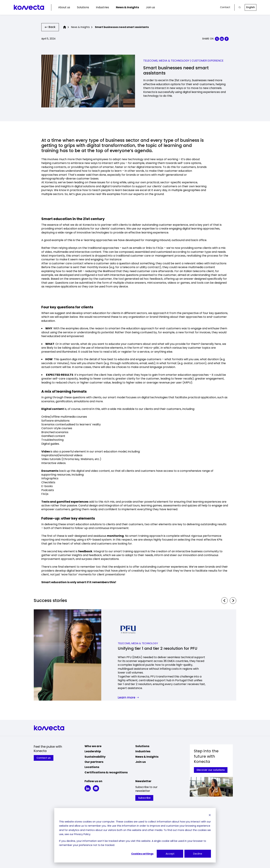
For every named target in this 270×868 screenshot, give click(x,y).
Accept (170, 854)
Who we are (93, 747)
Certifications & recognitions (106, 773)
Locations (92, 768)
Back (50, 27)
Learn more (128, 698)
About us (64, 7)
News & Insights (127, 7)
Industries (102, 7)
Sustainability (95, 757)
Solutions (83, 7)
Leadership (93, 752)
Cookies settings (142, 854)
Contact (225, 7)
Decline (198, 854)
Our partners (94, 763)
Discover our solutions (211, 771)
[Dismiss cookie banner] (210, 815)
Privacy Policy (82, 834)
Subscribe (144, 799)
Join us (150, 7)
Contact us (44, 759)
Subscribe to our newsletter (146, 790)
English (251, 7)
